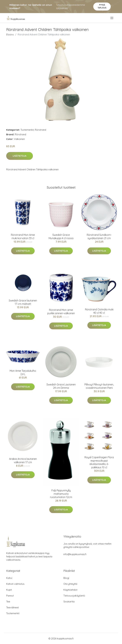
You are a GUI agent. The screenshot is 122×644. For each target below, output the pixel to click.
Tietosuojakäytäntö (74, 596)
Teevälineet (12, 607)
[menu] (112, 18)
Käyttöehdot (70, 590)
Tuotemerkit (27, 130)
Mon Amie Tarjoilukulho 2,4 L (23, 372)
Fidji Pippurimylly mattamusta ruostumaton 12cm (61, 494)
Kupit (9, 590)
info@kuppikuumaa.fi (75, 554)
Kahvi (9, 578)
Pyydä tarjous (102, 6)
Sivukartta (69, 602)
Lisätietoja (20, 156)
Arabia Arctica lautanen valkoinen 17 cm (23, 461)
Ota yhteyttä (70, 584)
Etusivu (10, 34)
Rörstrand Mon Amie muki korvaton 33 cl (23, 237)
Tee (8, 602)
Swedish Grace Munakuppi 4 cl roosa (61, 237)
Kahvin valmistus (15, 584)
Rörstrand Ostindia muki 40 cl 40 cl (99, 311)
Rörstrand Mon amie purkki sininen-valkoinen (61, 312)
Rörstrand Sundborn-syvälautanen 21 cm (99, 237)
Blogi (66, 578)
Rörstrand (40, 130)
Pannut (10, 596)
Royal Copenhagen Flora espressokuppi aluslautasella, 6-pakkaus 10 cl (99, 462)
